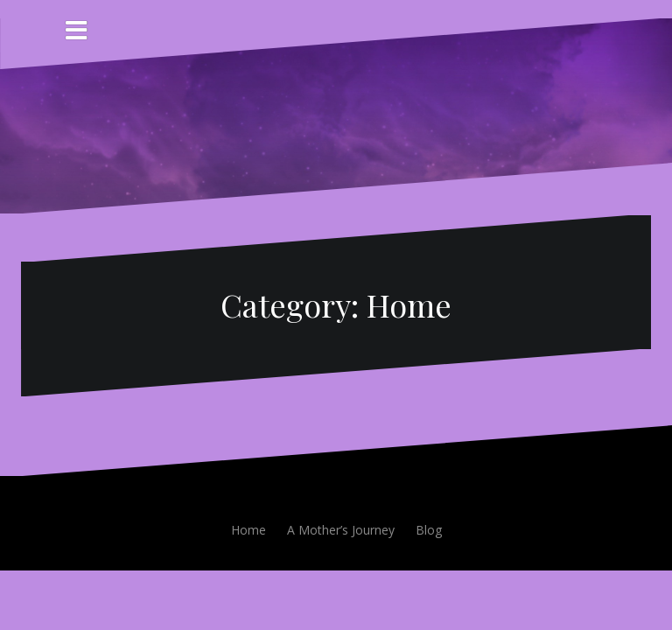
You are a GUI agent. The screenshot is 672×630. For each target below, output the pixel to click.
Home (248, 530)
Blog (429, 530)
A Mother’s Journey (341, 530)
